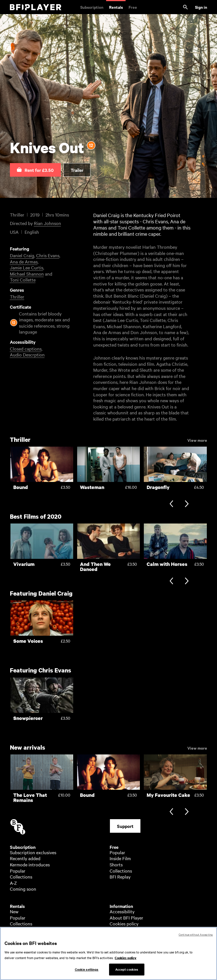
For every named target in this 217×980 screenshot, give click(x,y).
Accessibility (122, 911)
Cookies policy (124, 923)
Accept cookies (127, 972)
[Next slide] (187, 504)
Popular (18, 871)
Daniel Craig (22, 255)
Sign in (201, 7)
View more (197, 440)
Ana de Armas (24, 261)
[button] (35, 170)
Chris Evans (48, 255)
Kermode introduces (30, 864)
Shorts (116, 864)
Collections (21, 877)
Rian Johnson (47, 223)
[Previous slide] (171, 504)
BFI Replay (120, 877)
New (14, 911)
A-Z (13, 883)
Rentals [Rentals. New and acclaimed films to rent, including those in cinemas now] (116, 7)
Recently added (25, 858)
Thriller (17, 297)
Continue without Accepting (196, 937)
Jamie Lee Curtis (27, 267)
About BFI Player (126, 918)
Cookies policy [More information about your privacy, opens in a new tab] (126, 960)
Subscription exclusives (33, 852)
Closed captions (26, 349)
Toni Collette (23, 280)
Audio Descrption (27, 354)
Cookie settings (87, 972)
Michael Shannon (27, 274)
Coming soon (23, 889)
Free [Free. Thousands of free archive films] (133, 7)
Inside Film (120, 858)
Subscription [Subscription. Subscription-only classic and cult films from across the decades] (92, 7)
